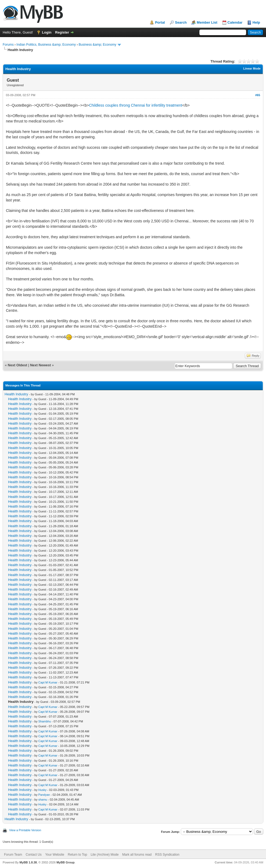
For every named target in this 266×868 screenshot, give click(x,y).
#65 (258, 95)
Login (47, 32)
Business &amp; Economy (98, 45)
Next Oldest (17, 365)
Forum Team (13, 855)
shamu (43, 800)
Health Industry (16, 394)
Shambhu (44, 721)
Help (256, 22)
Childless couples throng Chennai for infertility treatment (136, 105)
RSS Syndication (167, 855)
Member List (207, 22)
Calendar (235, 22)
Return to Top (77, 855)
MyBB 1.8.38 (28, 862)
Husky (42, 790)
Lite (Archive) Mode (105, 855)
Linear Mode (252, 68)
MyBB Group (65, 862)
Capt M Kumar (48, 682)
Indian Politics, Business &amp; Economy (46, 45)
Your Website (55, 855)
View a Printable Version (25, 830)
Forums (8, 45)
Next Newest (40, 365)
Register (62, 32)
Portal (160, 22)
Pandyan (44, 795)
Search (181, 22)
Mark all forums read (137, 855)
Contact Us (33, 855)
